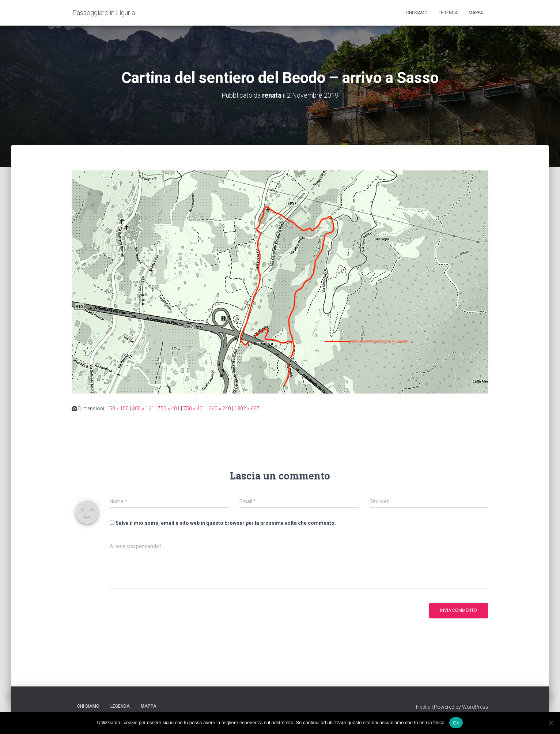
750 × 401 (169, 409)
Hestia (423, 707)
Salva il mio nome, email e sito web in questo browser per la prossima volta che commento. (226, 523)
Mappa (476, 13)
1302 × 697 (247, 409)
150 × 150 (118, 409)
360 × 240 (220, 409)
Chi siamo (417, 13)
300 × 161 (143, 409)
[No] (551, 723)
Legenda (448, 13)
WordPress (475, 707)
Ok (456, 722)
